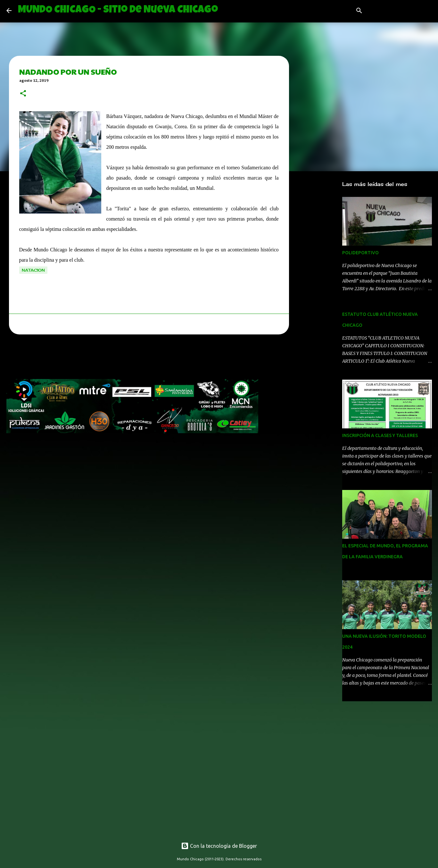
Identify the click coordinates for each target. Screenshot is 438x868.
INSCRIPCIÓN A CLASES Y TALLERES (380, 435)
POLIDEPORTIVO (360, 253)
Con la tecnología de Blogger (219, 846)
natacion (33, 270)
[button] (23, 94)
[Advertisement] (123, 358)
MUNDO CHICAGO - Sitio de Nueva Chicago (118, 10)
